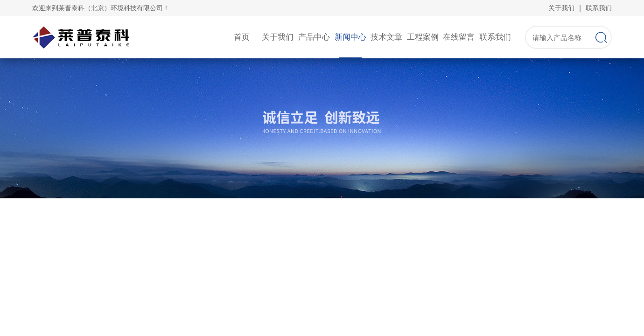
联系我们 (599, 8)
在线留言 (459, 37)
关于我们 (561, 8)
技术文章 (386, 37)
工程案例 (423, 37)
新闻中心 (350, 37)
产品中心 (314, 37)
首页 (242, 37)
